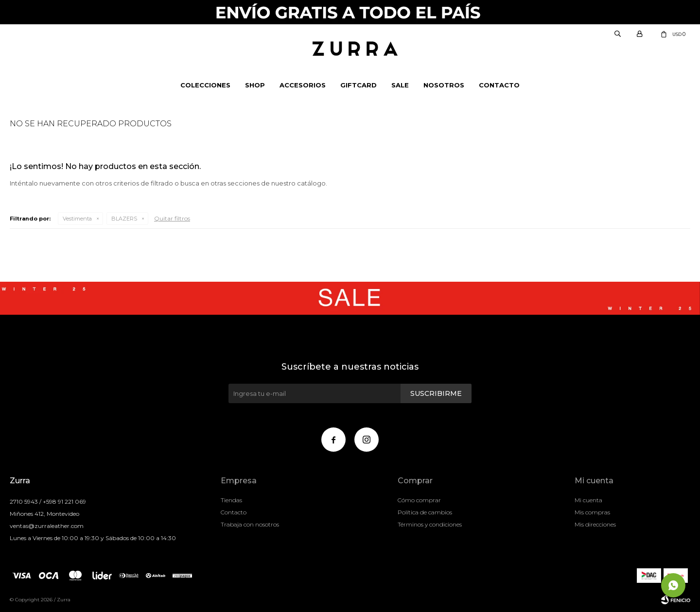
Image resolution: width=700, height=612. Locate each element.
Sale (400, 85)
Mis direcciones (595, 524)
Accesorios (303, 85)
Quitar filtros (172, 218)
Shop (255, 85)
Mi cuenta (588, 500)
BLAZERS (124, 219)
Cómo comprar (419, 500)
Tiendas (231, 500)
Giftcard (359, 85)
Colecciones (205, 85)
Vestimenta (77, 219)
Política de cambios (425, 512)
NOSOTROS (444, 85)
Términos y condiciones (430, 524)
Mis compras (592, 512)
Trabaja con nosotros (250, 524)
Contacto (499, 85)
